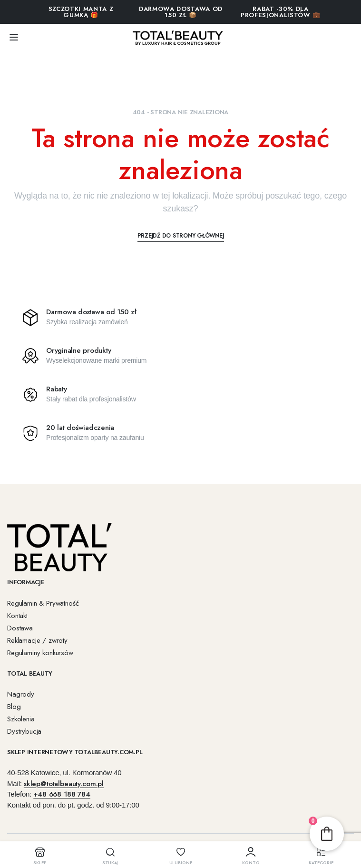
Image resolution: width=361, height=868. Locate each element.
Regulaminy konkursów (40, 653)
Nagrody (21, 694)
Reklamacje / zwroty (37, 640)
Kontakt (17, 616)
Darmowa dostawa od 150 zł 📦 (181, 12)
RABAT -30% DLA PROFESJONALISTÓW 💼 (281, 12)
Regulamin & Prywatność (43, 603)
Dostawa (20, 628)
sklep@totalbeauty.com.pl (64, 784)
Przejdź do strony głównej (181, 236)
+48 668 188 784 (62, 794)
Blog (14, 707)
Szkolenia (21, 719)
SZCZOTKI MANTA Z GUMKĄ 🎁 (81, 12)
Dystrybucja (24, 731)
